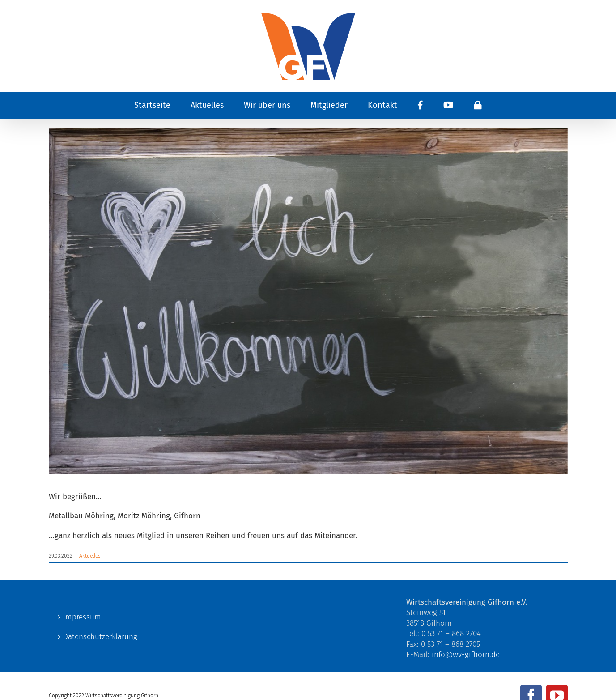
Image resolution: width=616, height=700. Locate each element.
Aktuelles (90, 556)
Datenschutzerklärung (100, 637)
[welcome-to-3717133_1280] (308, 301)
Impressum (82, 617)
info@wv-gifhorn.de (466, 655)
